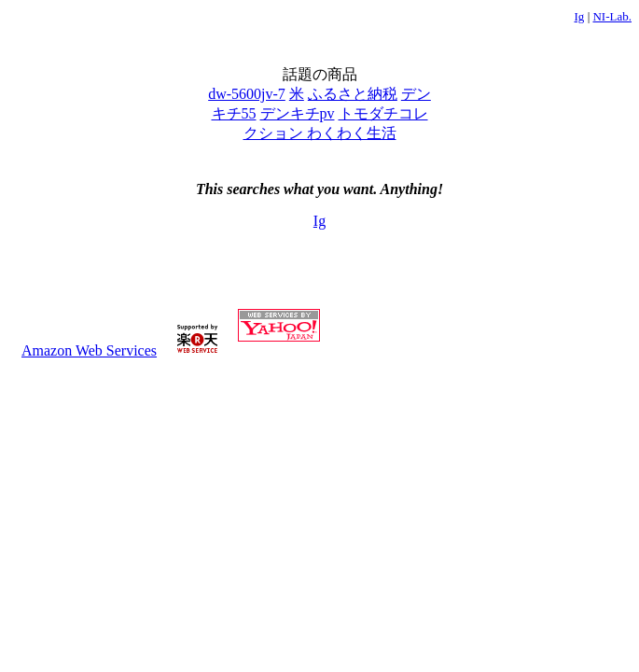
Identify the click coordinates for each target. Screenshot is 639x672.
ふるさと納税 (353, 94)
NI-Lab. (612, 16)
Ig (580, 16)
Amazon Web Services (89, 350)
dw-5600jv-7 (247, 94)
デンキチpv (298, 113)
